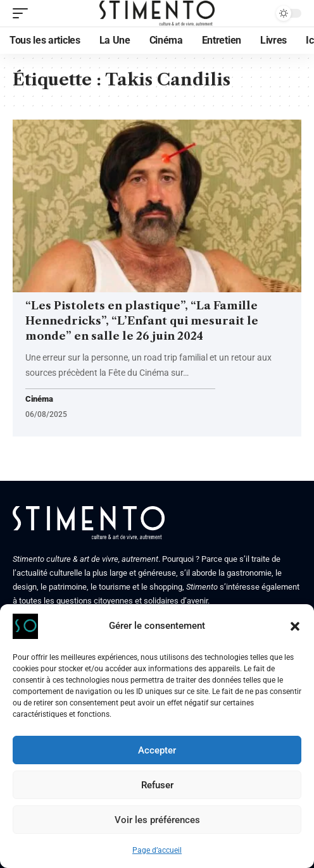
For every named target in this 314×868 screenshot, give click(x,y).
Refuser (157, 785)
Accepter (157, 750)
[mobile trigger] (23, 13)
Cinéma (39, 400)
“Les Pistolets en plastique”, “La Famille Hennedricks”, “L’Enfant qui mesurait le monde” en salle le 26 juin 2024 (142, 321)
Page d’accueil (157, 850)
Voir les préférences (157, 820)
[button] (295, 626)
